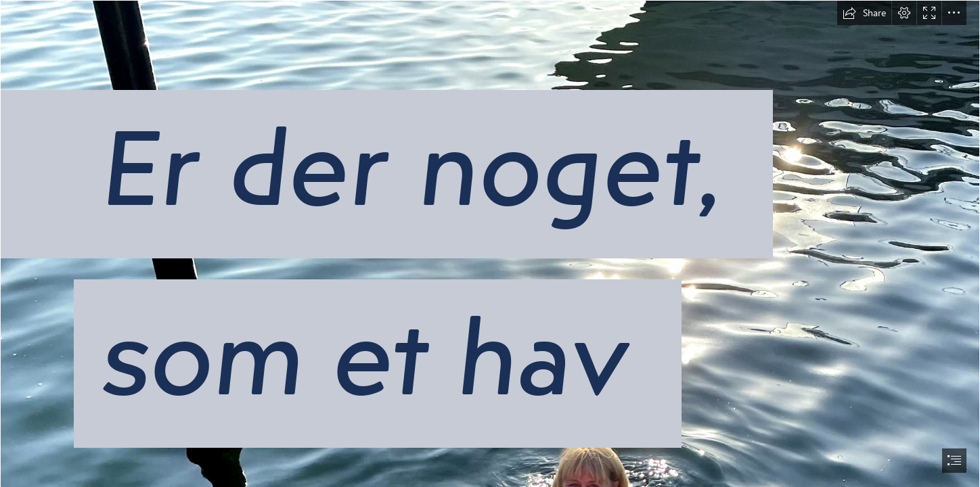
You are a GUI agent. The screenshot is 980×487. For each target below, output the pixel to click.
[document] (490, 243)
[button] (864, 13)
